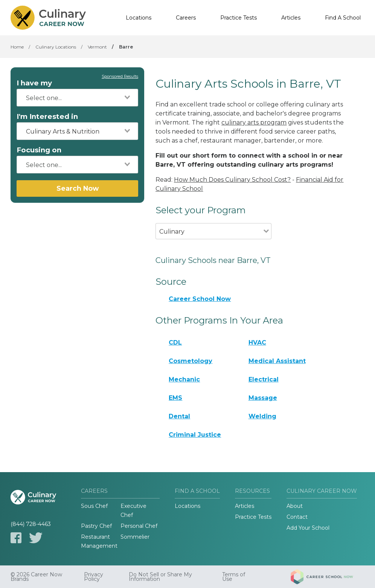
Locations (139, 18)
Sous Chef (94, 506)
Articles (291, 18)
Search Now (78, 188)
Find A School (343, 18)
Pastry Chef (96, 526)
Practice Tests (239, 18)
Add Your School (308, 528)
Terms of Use (234, 577)
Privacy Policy (94, 577)
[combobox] (77, 98)
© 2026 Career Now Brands (36, 577)
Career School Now (200, 299)
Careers (186, 18)
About (295, 506)
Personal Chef (139, 526)
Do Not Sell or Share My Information (160, 577)
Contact (297, 517)
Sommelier (135, 537)
